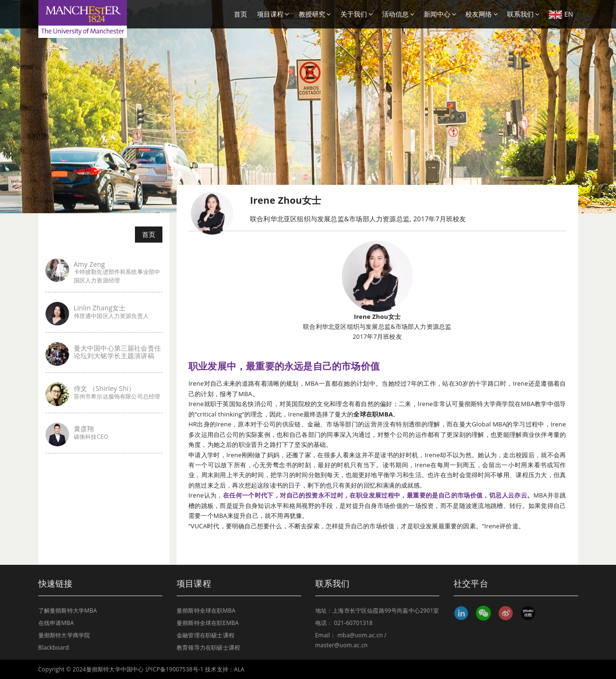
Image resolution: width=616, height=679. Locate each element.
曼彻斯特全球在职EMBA (208, 623)
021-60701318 (353, 623)
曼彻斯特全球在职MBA (206, 611)
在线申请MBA (56, 623)
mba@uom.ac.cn (360, 635)
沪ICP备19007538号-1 (174, 669)
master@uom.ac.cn (342, 645)
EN (561, 14)
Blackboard (54, 647)
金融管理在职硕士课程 (205, 635)
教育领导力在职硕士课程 (208, 647)
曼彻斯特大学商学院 (64, 635)
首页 (241, 14)
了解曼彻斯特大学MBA (68, 611)
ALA (239, 669)
